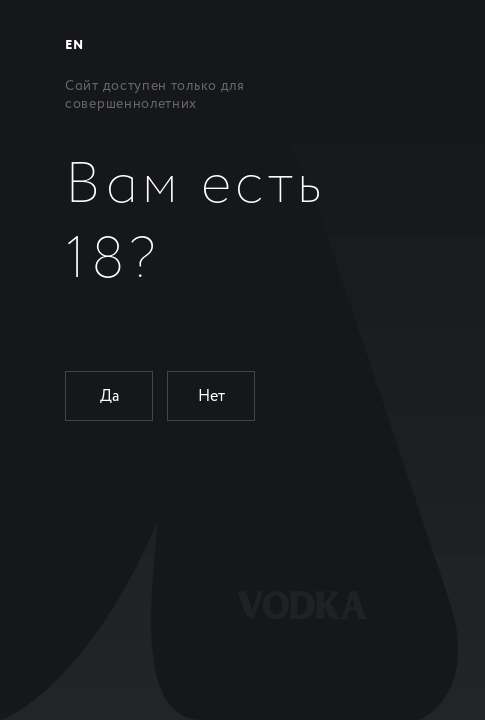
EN (74, 45)
